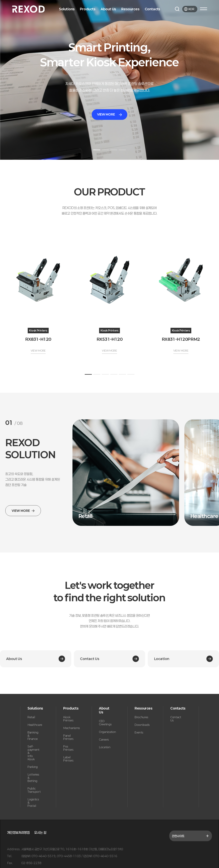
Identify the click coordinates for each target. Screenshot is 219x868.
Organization (107, 732)
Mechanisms (72, 728)
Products (88, 9)
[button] (97, 150)
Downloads (142, 725)
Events (139, 732)
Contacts (152, 9)
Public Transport (34, 790)
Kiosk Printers (68, 719)
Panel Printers (68, 737)
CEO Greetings (105, 723)
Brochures (141, 717)
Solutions (67, 9)
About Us (108, 9)
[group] (126, 473)
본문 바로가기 (0, 0)
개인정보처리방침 (18, 833)
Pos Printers (68, 748)
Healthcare (35, 725)
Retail (31, 717)
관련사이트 (191, 836)
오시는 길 (40, 833)
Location (105, 747)
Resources (130, 9)
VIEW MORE (109, 114)
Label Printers (68, 759)
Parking (33, 767)
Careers (104, 740)
